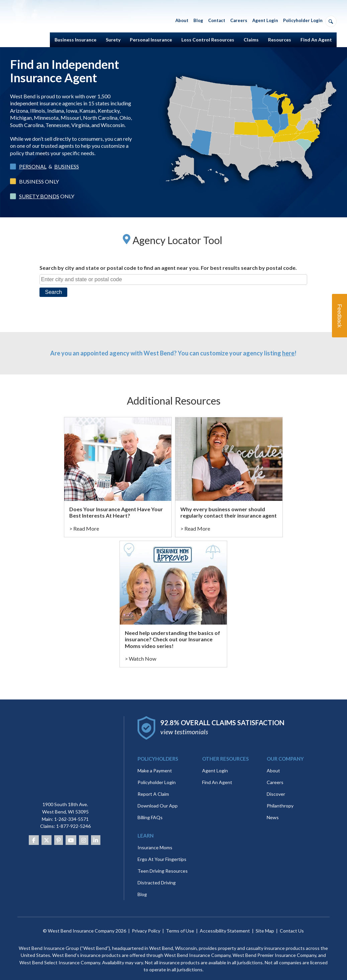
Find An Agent (217, 776)
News (273, 811)
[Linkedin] (96, 833)
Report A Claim (153, 787)
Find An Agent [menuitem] (316, 40)
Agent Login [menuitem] (265, 20)
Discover (276, 787)
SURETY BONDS (39, 196)
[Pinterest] (59, 833)
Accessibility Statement (225, 924)
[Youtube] (71, 833)
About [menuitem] (182, 20)
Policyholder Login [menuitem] (303, 20)
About (273, 764)
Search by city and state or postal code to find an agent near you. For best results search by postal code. (168, 268)
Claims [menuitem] (251, 40)
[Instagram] (84, 833)
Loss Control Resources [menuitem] (208, 40)
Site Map (265, 924)
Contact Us (292, 924)
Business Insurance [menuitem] (75, 40)
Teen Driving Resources (163, 864)
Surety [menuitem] (113, 40)
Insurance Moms (155, 841)
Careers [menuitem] (239, 20)
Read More (86, 528)
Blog (142, 888)
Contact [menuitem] (217, 20)
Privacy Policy (146, 924)
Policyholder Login (157, 776)
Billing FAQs (150, 811)
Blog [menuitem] (198, 20)
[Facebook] (34, 833)
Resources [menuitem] (280, 40)
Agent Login (215, 764)
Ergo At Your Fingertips (162, 852)
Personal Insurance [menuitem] (151, 40)
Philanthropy (280, 799)
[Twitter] (47, 833)
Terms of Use (180, 924)
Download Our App (158, 799)
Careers (275, 776)
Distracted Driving (157, 876)
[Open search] (331, 21)
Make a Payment (155, 764)
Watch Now (143, 659)
